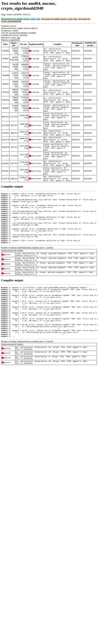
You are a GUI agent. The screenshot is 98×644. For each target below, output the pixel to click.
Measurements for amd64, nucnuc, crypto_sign (21, 19)
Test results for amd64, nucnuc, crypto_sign (59, 19)
